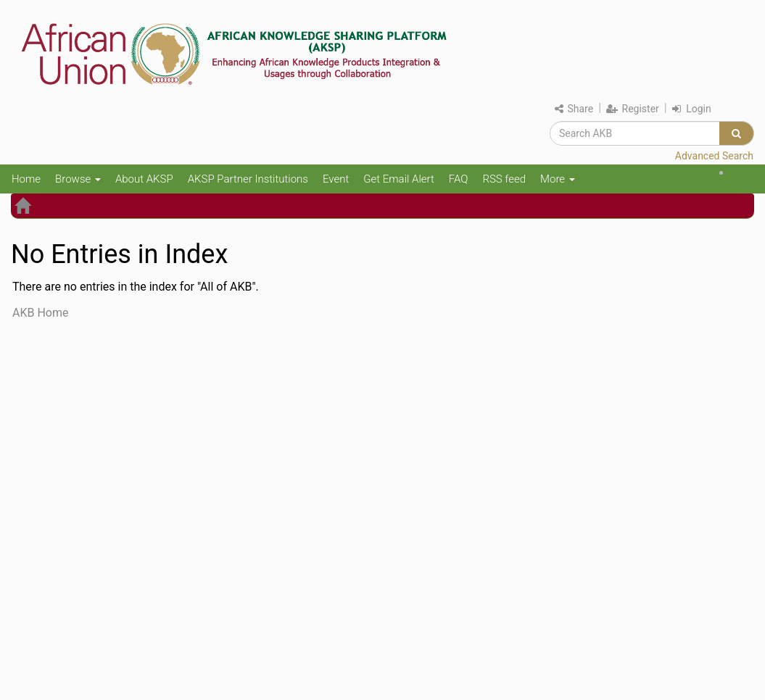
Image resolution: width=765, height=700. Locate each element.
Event (336, 179)
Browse (78, 179)
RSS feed (504, 179)
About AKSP (144, 179)
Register (633, 109)
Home (26, 179)
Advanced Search (714, 156)
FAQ (459, 179)
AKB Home (40, 313)
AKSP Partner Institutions (248, 179)
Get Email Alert (399, 179)
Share (574, 109)
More (558, 179)
